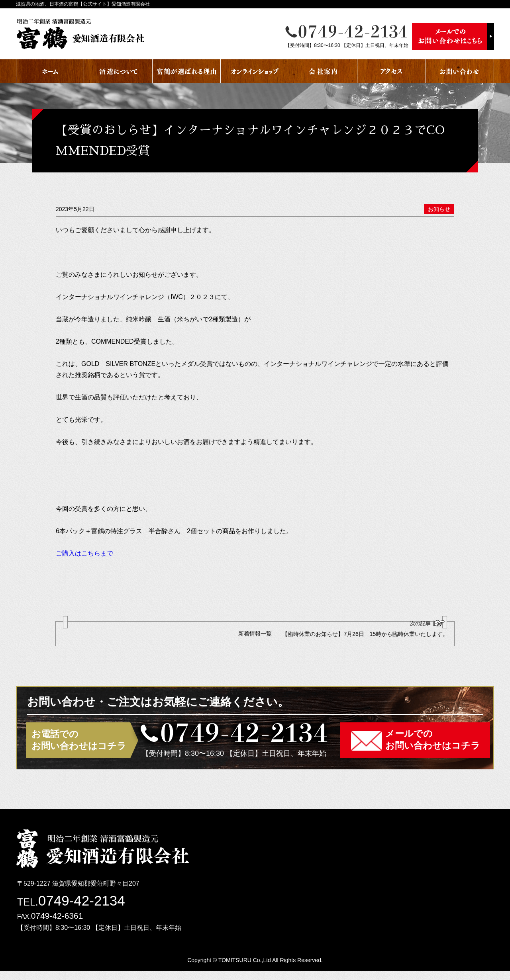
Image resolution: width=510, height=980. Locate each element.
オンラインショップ (255, 71)
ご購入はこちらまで (84, 553)
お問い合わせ (460, 71)
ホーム (50, 71)
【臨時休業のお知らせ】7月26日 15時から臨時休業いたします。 (372, 634)
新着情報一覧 (255, 638)
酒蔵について (118, 71)
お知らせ (439, 209)
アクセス (391, 71)
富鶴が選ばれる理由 (187, 71)
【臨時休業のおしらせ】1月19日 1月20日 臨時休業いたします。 (137, 634)
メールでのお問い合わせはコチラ (433, 749)
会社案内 (323, 71)
